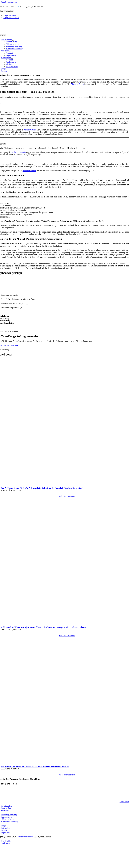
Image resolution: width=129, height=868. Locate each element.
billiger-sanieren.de (25, 837)
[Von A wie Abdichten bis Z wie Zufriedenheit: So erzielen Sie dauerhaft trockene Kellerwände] (65, 486)
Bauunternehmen (29, 171)
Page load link (7, 841)
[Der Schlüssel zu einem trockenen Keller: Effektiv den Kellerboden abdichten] (65, 764)
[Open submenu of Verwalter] (10, 51)
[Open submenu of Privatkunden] (13, 40)
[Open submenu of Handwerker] (12, 58)
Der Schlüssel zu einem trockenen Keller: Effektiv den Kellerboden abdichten (35, 767)
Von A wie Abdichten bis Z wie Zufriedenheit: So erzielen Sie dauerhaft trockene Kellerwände (42, 488)
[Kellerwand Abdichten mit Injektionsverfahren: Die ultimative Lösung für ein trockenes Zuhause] (65, 625)
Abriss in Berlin (77, 84)
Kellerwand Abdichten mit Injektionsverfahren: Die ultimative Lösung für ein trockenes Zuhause (43, 627)
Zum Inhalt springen (9, 2)
